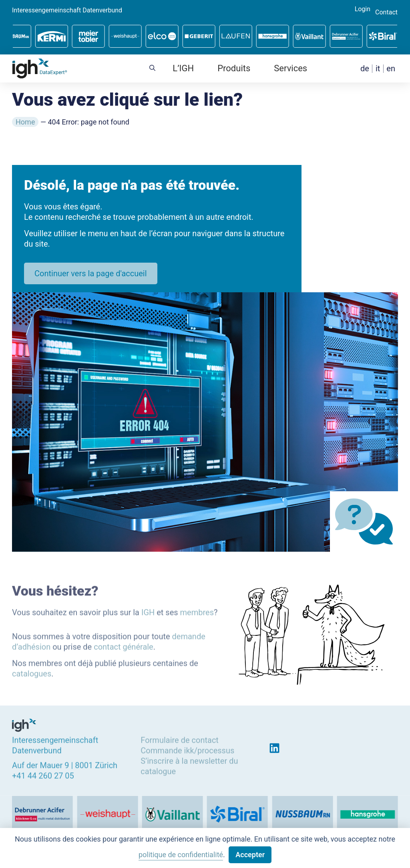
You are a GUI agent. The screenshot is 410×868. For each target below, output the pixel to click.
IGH (148, 611)
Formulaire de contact (180, 738)
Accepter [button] (250, 855)
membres (197, 611)
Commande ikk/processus (187, 749)
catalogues (32, 672)
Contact (386, 12)
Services (290, 68)
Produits (234, 68)
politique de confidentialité (181, 855)
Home (25, 122)
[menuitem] (365, 69)
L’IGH (183, 68)
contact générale (124, 645)
